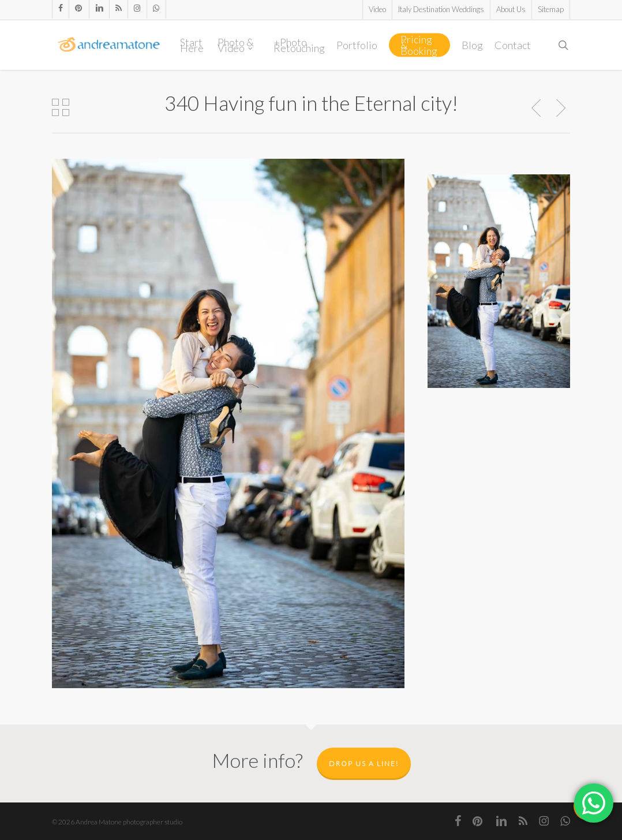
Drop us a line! (364, 764)
